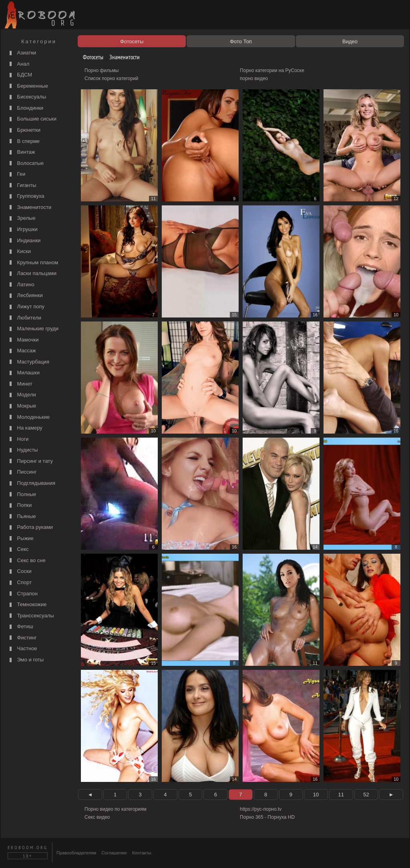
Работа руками (30, 527)
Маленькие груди (33, 329)
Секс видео (97, 817)
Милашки (24, 373)
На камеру (25, 428)
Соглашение (114, 853)
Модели (22, 395)
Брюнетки (24, 130)
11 (341, 795)
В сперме (24, 142)
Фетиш (20, 627)
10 (316, 795)
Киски (19, 252)
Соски (20, 572)
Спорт (20, 583)
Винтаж (21, 152)
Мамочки (23, 340)
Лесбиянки (25, 296)
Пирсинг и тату (30, 461)
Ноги (18, 439)
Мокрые (22, 406)
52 (366, 795)
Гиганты (22, 186)
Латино (21, 285)
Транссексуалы (31, 616)
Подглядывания (31, 483)
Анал (18, 64)
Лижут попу (26, 307)
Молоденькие (29, 417)
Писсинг (22, 472)
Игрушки (23, 230)
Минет (20, 384)
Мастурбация (28, 362)
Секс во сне (27, 561)
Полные (22, 495)
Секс (18, 550)
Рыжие (21, 539)
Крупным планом (33, 263)
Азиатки (22, 53)
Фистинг (22, 638)
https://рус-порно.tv (261, 809)
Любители (24, 318)
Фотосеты (90, 57)
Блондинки (25, 108)
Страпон (23, 594)
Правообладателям (76, 853)
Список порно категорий (112, 78)
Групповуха (26, 196)
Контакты (142, 853)
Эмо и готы (26, 660)
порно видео (254, 78)
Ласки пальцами (32, 274)
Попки (20, 505)
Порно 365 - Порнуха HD (267, 817)
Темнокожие (27, 605)
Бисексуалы (27, 97)
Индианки (24, 241)
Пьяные (22, 517)
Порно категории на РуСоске (272, 70)
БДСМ (20, 75)
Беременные (28, 86)
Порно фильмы (101, 70)
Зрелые (22, 218)
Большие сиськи (32, 119)
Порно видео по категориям (116, 809)
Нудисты (23, 450)
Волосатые (26, 164)
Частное (22, 649)
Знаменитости (29, 208)
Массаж (22, 351)
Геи (16, 174)
